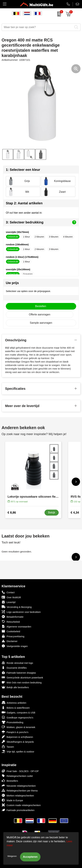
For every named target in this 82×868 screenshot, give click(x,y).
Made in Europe (12, 800)
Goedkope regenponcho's (17, 717)
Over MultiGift (11, 597)
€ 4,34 (75, 513)
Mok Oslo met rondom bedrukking (22, 682)
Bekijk (52, 513)
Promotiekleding (12, 722)
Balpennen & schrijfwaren (17, 737)
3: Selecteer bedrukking (41, 222)
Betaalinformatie (13, 617)
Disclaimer (10, 641)
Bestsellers (10, 781)
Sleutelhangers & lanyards (18, 742)
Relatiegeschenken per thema (20, 790)
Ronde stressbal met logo (17, 663)
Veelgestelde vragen (15, 646)
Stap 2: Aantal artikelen (24, 203)
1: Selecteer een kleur (23, 170)
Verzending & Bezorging (17, 607)
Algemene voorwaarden (16, 626)
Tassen (8, 747)
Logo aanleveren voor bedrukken (21, 612)
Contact (8, 592)
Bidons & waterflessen (16, 708)
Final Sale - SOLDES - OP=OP (20, 771)
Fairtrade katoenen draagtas (19, 673)
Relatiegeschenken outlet (17, 776)
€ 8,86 (12, 513)
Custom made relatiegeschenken (21, 805)
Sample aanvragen (41, 323)
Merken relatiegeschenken (18, 795)
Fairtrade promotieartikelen (18, 810)
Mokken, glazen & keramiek (18, 727)
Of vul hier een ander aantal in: (24, 213)
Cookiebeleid (11, 631)
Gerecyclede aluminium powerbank (22, 677)
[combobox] (37, 27)
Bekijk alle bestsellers (15, 687)
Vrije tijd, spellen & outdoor (18, 751)
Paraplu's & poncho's (15, 732)
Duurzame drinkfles (14, 668)
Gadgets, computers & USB (18, 712)
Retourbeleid (11, 622)
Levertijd (9, 602)
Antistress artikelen (14, 703)
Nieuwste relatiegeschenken (19, 786)
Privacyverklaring (13, 636)
